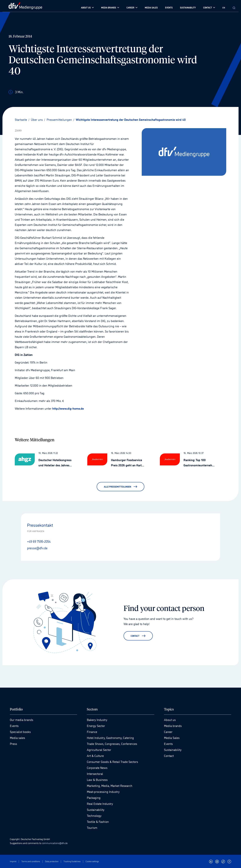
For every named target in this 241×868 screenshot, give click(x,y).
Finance (92, 731)
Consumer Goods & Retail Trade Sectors (112, 761)
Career (168, 731)
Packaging (94, 797)
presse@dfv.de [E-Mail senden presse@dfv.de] (38, 547)
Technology (94, 815)
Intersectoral (95, 773)
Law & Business (97, 779)
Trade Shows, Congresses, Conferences (112, 743)
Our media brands (22, 719)
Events (14, 725)
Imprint (13, 861)
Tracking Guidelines (72, 861)
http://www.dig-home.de (68, 408)
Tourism (92, 827)
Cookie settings (92, 861)
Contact (169, 755)
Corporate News (97, 767)
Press (13, 743)
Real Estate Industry (100, 803)
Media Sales (172, 737)
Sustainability (96, 809)
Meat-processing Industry (103, 791)
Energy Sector (96, 725)
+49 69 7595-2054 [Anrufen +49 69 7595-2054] (40, 541)
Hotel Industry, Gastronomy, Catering (110, 737)
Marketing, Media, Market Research (110, 785)
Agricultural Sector (99, 749)
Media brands (173, 725)
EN (224, 7)
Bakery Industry (97, 719)
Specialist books (20, 731)
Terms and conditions (31, 861)
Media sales (17, 737)
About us (170, 719)
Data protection (52, 861)
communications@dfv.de (55, 843)
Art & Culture (95, 755)
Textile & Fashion (98, 821)
